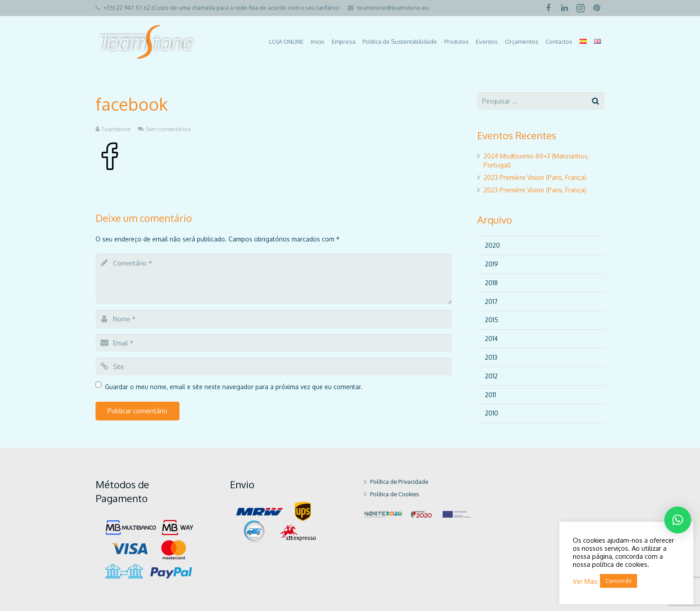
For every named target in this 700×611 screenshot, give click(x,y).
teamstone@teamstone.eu (393, 8)
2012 (491, 376)
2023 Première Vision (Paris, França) (535, 177)
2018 (491, 283)
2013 (491, 357)
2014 (491, 339)
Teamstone (116, 129)
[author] (274, 319)
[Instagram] (580, 8)
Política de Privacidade (399, 482)
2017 (491, 301)
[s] (541, 101)
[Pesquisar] (596, 101)
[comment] (274, 279)
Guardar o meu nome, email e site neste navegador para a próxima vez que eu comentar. (234, 387)
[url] (274, 367)
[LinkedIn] (564, 8)
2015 (492, 320)
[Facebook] (548, 8)
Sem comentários (168, 129)
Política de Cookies (394, 494)
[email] (274, 343)
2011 (490, 395)
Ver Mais (585, 581)
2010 (492, 413)
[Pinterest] (596, 8)
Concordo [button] (619, 581)
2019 (492, 264)
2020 (492, 245)
